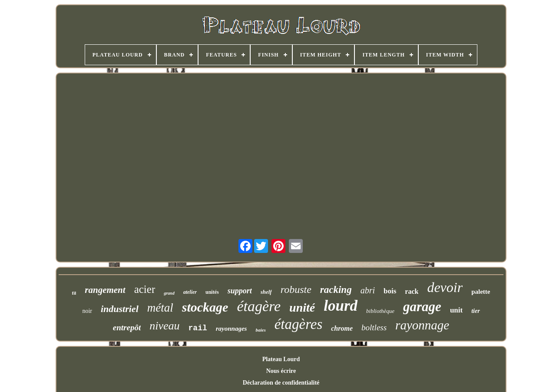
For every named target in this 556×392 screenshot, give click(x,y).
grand (169, 293)
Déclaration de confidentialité (281, 383)
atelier (190, 292)
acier (145, 289)
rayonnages (232, 329)
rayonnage (422, 325)
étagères (299, 324)
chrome (342, 328)
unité (302, 307)
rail (198, 328)
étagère (259, 306)
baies (260, 330)
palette (481, 292)
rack (412, 291)
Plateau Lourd (281, 359)
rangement (105, 290)
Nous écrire (281, 371)
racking (336, 290)
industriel (120, 309)
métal (160, 308)
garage (422, 307)
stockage (205, 307)
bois (390, 291)
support (240, 291)
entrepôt (127, 327)
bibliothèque (380, 311)
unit (456, 310)
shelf (266, 292)
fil (74, 293)
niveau (164, 326)
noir (87, 311)
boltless (374, 327)
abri (368, 290)
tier (475, 311)
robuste (296, 289)
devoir (445, 287)
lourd (341, 306)
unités (212, 292)
